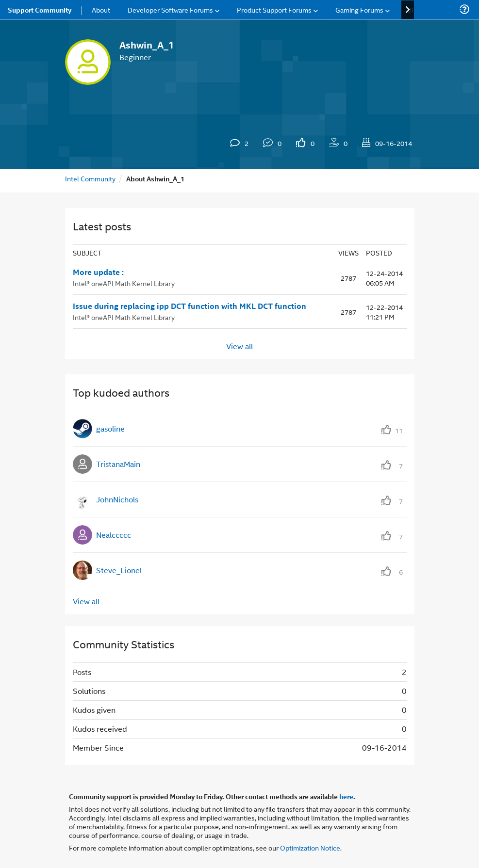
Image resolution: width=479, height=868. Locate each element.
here (346, 796)
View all (239, 346)
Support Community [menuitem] (40, 10)
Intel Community (90, 178)
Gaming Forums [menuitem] (359, 9)
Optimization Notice (310, 847)
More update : (98, 272)
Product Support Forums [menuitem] (274, 9)
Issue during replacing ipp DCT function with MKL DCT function (190, 306)
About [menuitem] (101, 9)
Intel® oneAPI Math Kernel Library (124, 283)
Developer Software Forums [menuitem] (170, 9)
